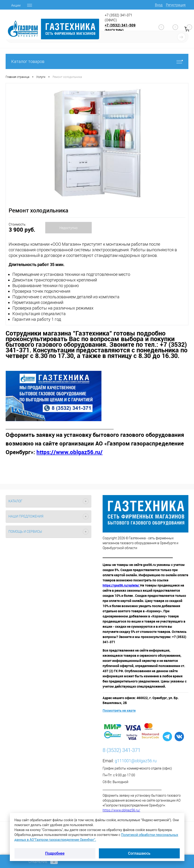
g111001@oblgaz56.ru (136, 761)
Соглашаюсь (139, 853)
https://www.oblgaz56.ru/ (121, 810)
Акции (16, 5)
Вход (159, 5)
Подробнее (55, 853)
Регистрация (176, 5)
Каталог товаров (97, 61)
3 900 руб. (22, 230)
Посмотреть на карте (119, 710)
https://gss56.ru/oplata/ (121, 585)
